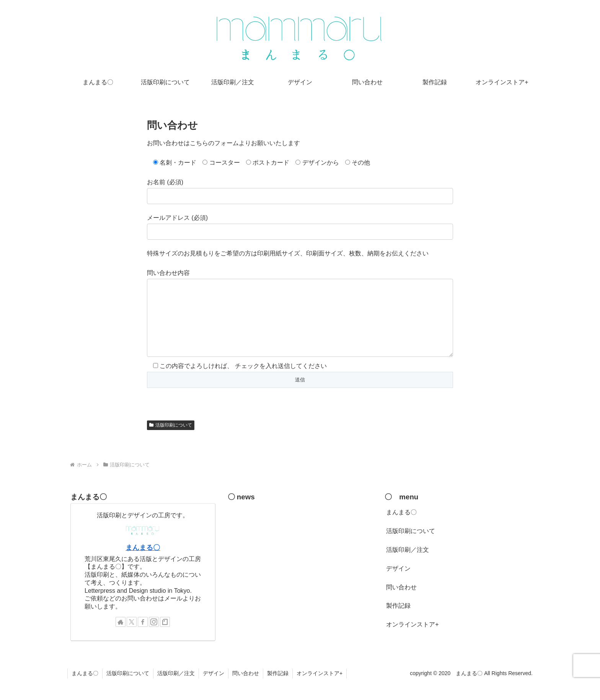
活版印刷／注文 (408, 565)
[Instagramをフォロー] (154, 637)
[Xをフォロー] (132, 637)
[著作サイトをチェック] (121, 637)
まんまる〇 (143, 563)
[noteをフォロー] (165, 637)
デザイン (398, 584)
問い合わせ (401, 603)
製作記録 (398, 621)
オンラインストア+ (412, 640)
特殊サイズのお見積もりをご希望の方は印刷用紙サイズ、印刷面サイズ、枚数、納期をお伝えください (288, 253)
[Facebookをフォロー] (143, 637)
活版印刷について (171, 440)
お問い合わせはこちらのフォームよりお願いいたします (223, 143)
